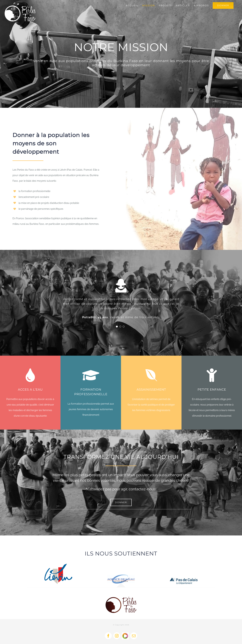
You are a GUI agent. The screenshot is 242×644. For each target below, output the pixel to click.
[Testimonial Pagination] (117, 327)
